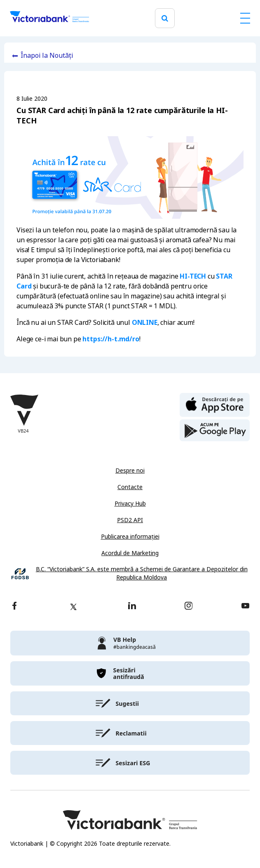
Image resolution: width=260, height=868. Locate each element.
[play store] (215, 430)
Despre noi (130, 471)
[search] (165, 18)
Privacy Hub (130, 504)
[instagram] (188, 607)
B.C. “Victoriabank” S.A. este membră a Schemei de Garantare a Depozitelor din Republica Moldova (142, 574)
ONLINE (145, 323)
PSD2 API (130, 520)
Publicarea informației (130, 537)
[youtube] (245, 607)
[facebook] (14, 607)
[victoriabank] (130, 643)
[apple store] (215, 404)
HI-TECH (193, 276)
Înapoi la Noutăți (47, 56)
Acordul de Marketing (130, 553)
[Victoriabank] (49, 18)
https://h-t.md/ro (111, 339)
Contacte (130, 487)
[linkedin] (132, 607)
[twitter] (73, 607)
